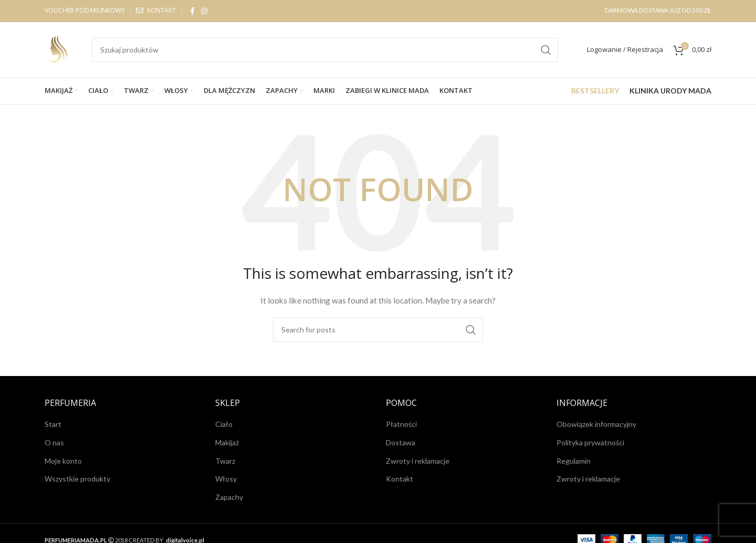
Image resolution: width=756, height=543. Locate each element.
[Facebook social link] (192, 11)
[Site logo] (58, 49)
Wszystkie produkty (77, 479)
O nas (54, 442)
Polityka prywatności (590, 442)
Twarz (225, 461)
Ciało (224, 424)
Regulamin (574, 461)
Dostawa (401, 442)
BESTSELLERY (595, 91)
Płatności (401, 424)
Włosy (226, 479)
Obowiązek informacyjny (596, 424)
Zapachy (229, 497)
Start (53, 424)
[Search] (325, 50)
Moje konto (63, 461)
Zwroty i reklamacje (418, 461)
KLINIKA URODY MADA (670, 91)
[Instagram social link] (204, 11)
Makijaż (227, 442)
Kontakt (400, 479)
